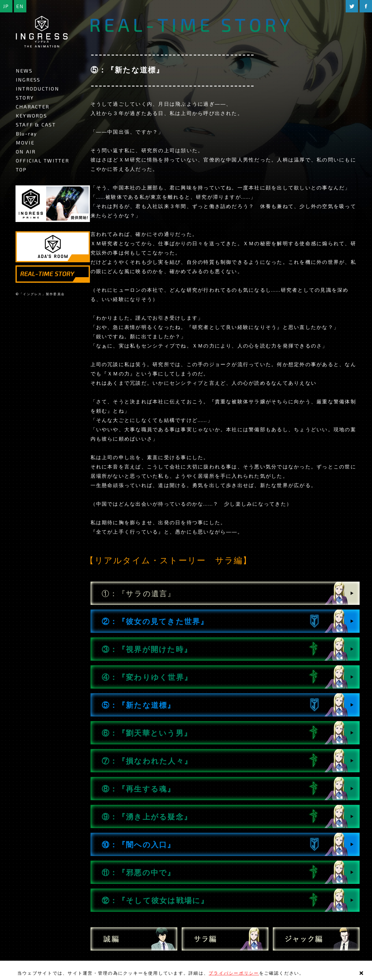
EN (20, 6)
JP (6, 6)
